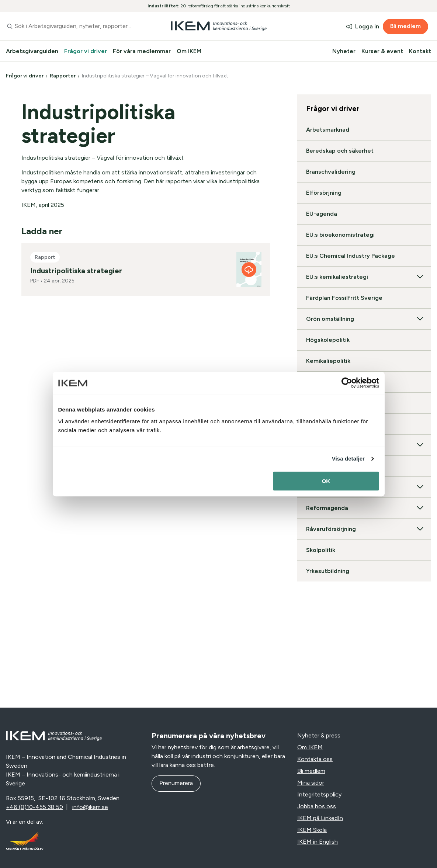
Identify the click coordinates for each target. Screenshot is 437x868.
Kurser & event (382, 51)
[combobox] (73, 26)
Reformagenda (364, 508)
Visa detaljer (348, 459)
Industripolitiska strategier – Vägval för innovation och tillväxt (156, 76)
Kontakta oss (315, 759)
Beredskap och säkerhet (340, 151)
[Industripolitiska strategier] (249, 270)
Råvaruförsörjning (364, 529)
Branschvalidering (331, 172)
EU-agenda (322, 214)
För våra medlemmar (142, 51)
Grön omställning (364, 319)
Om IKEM (189, 51)
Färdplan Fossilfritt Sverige (344, 298)
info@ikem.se (90, 807)
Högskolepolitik (328, 340)
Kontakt (420, 51)
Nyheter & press (319, 735)
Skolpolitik (321, 550)
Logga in (367, 26)
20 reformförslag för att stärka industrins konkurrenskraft (235, 6)
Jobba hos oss (317, 806)
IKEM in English (318, 842)
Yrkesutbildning (328, 571)
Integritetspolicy (319, 794)
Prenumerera (176, 783)
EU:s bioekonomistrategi (340, 235)
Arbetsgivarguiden (32, 51)
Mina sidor (311, 783)
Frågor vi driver (86, 51)
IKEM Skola (312, 830)
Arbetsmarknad (328, 130)
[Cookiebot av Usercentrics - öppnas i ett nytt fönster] (347, 383)
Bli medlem (405, 26)
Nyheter (344, 51)
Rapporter (63, 76)
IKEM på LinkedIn (320, 818)
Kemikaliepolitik (328, 361)
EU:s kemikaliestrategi (364, 277)
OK (326, 481)
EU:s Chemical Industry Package (351, 256)
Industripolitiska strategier (76, 271)
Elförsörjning (324, 193)
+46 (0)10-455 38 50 (34, 807)
